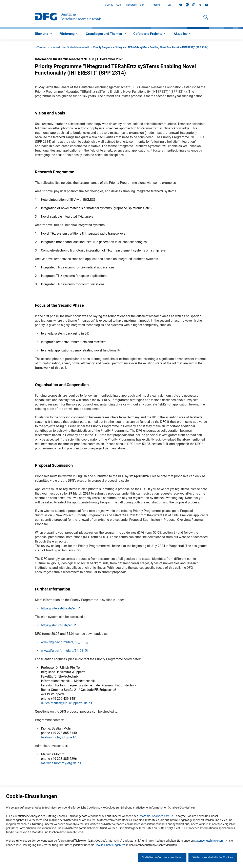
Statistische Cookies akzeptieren (162, 857)
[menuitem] (44, 34)
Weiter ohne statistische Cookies (213, 857)
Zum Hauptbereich (0, 5)
